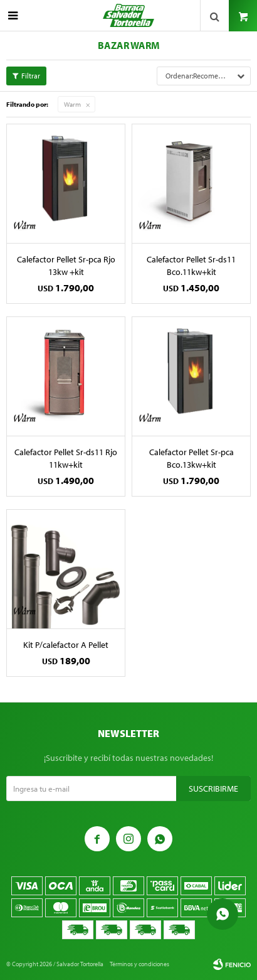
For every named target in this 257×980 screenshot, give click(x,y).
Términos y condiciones (139, 964)
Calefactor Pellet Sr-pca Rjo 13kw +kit (66, 266)
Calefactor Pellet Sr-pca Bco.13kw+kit (191, 458)
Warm (72, 104)
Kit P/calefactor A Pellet (66, 645)
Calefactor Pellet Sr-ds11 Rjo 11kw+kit (66, 458)
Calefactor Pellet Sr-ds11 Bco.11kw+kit (191, 266)
